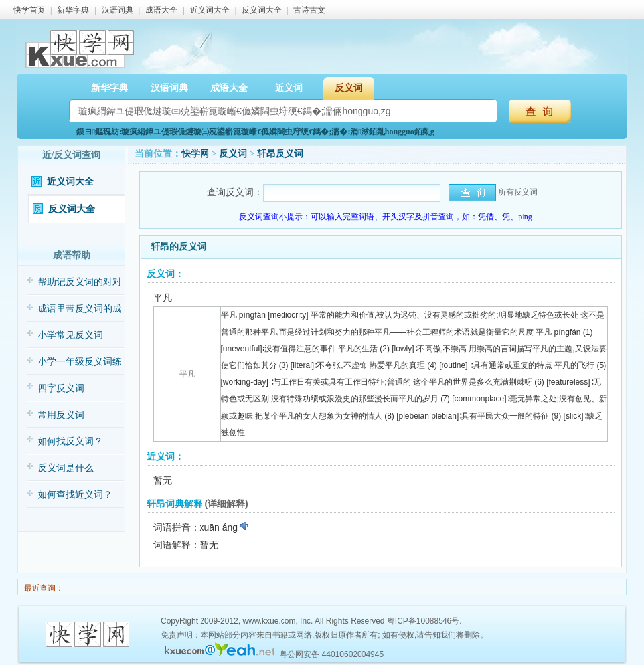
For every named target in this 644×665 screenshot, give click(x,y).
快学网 (195, 154)
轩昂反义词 (280, 154)
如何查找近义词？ (75, 495)
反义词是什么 (66, 468)
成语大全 (161, 10)
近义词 (289, 88)
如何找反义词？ (70, 441)
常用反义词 (61, 415)
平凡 (187, 374)
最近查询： (43, 588)
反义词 (349, 88)
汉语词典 (118, 10)
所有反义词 (518, 192)
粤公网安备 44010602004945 (332, 654)
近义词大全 (210, 10)
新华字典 (73, 10)
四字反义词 (61, 388)
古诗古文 (309, 10)
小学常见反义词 (70, 335)
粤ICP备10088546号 (423, 621)
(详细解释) (226, 504)
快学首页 (29, 10)
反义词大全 (262, 10)
